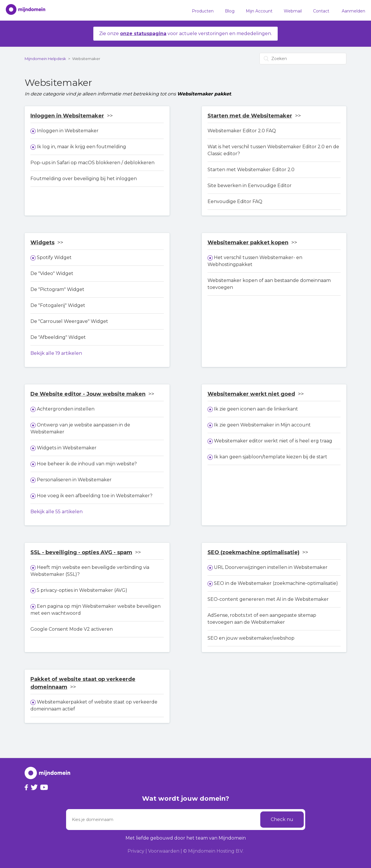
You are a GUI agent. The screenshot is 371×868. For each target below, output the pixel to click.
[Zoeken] (303, 59)
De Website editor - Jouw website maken (88, 394)
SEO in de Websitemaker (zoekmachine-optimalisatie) (276, 583)
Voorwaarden (164, 851)
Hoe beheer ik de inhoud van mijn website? (87, 464)
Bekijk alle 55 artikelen (57, 512)
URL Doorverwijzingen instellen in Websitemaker (271, 567)
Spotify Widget (54, 257)
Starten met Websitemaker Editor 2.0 (251, 170)
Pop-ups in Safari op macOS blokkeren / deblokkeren (92, 163)
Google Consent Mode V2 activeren (72, 629)
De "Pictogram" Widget (57, 289)
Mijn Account (259, 11)
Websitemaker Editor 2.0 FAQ (242, 131)
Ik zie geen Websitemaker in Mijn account (262, 425)
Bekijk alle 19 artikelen (56, 353)
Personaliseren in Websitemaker (74, 480)
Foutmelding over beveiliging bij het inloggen (84, 179)
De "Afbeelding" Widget (58, 337)
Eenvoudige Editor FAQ (235, 201)
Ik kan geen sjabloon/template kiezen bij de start (271, 457)
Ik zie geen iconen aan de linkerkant (256, 409)
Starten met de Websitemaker (250, 116)
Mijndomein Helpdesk (45, 59)
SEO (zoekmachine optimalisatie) (253, 552)
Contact (321, 11)
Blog (230, 11)
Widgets (42, 243)
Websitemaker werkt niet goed (251, 394)
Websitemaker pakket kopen (248, 243)
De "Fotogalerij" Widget (58, 305)
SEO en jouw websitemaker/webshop (251, 638)
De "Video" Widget (52, 273)
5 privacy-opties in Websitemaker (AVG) (82, 590)
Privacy (136, 851)
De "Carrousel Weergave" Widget (69, 321)
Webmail (293, 11)
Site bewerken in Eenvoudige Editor (250, 186)
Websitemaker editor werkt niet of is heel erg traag (273, 441)
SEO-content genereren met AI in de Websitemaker (268, 599)
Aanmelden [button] (353, 11)
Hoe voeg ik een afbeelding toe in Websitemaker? (95, 496)
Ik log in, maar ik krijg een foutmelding (81, 147)
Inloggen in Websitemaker (67, 116)
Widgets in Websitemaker (67, 448)
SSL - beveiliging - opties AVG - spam (81, 552)
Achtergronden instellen (66, 409)
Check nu (282, 819)
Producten (203, 11)
